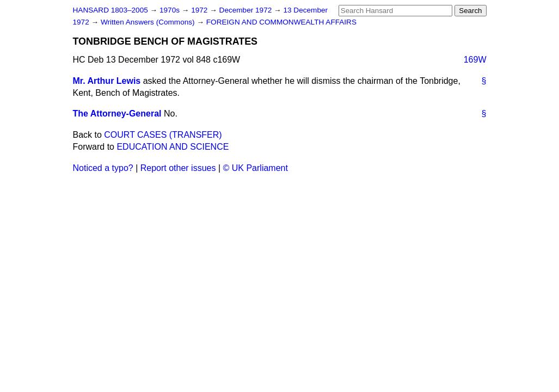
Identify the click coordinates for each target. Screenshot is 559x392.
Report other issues (178, 168)
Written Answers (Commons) (149, 22)
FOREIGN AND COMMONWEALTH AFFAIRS (281, 22)
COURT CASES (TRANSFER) (163, 135)
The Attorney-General (117, 114)
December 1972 (247, 10)
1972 (200, 10)
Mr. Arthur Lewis (107, 81)
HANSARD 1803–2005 (110, 10)
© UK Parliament (256, 168)
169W (475, 60)
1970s (171, 10)
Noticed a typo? (103, 168)
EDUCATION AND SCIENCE (173, 147)
